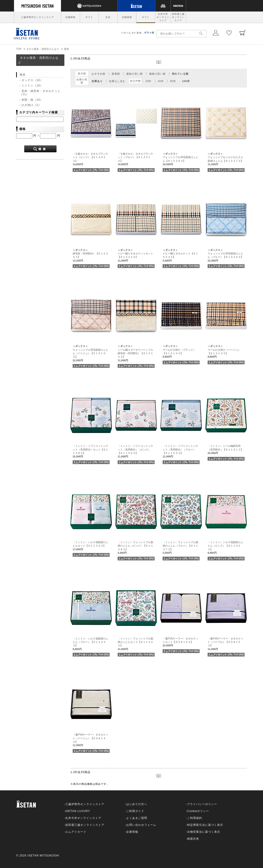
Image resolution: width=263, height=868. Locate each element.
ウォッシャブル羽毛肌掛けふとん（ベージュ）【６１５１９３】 (90, 353)
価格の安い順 (134, 74)
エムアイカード (76, 832)
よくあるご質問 (137, 818)
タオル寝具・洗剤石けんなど (43, 49)
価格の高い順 (157, 74)
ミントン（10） (32, 85)
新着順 (116, 74)
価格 (22, 129)
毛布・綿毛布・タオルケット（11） (40, 93)
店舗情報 (70, 17)
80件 (173, 81)
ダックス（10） (32, 80)
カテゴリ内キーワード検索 (39, 112)
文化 (108, 17)
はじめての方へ (137, 804)
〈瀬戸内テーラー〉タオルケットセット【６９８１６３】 (180, 642)
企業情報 (132, 832)
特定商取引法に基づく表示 (205, 825)
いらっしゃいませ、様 (138, 33)
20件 (148, 81)
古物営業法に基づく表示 (204, 832)
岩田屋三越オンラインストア (178, 17)
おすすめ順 (99, 74)
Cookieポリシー (198, 811)
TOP (19, 49)
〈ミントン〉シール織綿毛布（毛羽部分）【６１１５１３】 (225, 449)
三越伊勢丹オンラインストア (37, 17)
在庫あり (97, 81)
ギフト (89, 17)
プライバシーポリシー (202, 804)
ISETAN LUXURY (78, 811)
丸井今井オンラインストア (163, 17)
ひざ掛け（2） (31, 105)
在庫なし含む (117, 81)
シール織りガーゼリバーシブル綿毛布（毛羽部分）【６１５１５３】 (135, 353)
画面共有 (193, 839)
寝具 (67, 49)
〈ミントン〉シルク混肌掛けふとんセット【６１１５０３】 (90, 546)
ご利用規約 (195, 818)
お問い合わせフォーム (141, 825)
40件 (161, 81)
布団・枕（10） (32, 100)
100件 (186, 81)
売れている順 (180, 74)
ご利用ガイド (135, 811)
